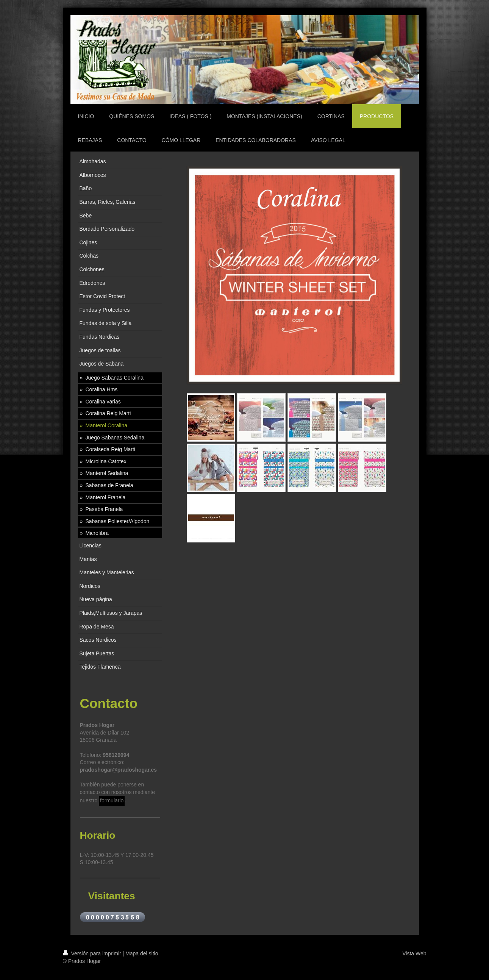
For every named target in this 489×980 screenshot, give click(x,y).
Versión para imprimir (93, 953)
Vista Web (414, 953)
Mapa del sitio (142, 953)
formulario (112, 800)
